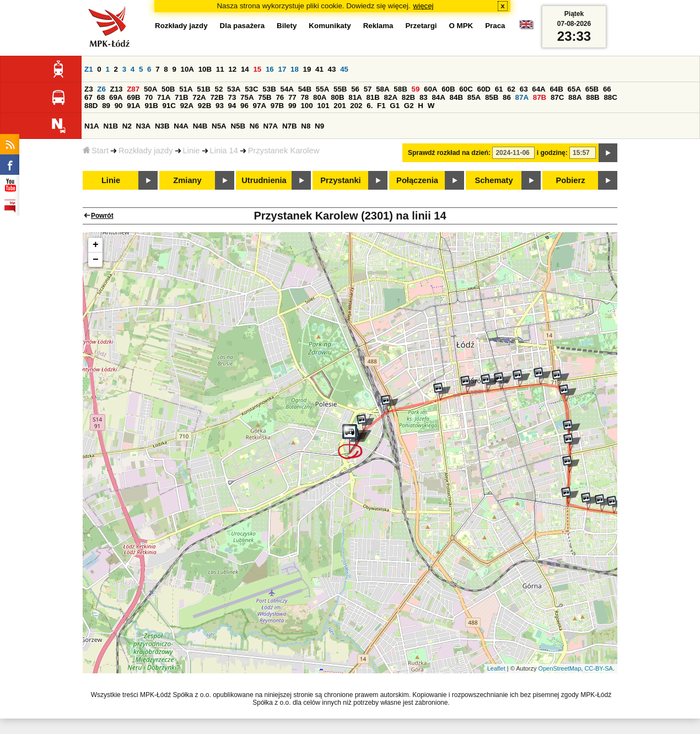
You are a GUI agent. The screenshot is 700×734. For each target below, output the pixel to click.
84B (456, 97)
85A (474, 97)
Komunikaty (330, 26)
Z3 (89, 89)
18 (295, 69)
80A (320, 97)
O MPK (461, 26)
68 (101, 97)
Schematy (494, 180)
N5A (219, 126)
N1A (92, 126)
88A (575, 97)
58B (400, 89)
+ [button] (96, 245)
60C (466, 89)
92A (187, 106)
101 (323, 106)
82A (391, 97)
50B (168, 89)
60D (484, 89)
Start (96, 151)
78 (305, 97)
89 (106, 106)
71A (164, 97)
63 (524, 89)
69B (133, 97)
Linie (192, 151)
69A (116, 97)
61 (499, 89)
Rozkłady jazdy (146, 151)
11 (220, 69)
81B (373, 97)
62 (511, 89)
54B (305, 89)
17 (282, 69)
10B (205, 69)
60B (448, 89)
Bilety (287, 26)
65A (574, 89)
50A (150, 89)
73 (232, 97)
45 (344, 69)
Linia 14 (224, 151)
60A (430, 89)
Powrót (102, 216)
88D (91, 106)
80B (337, 97)
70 (149, 97)
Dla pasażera (243, 26)
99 (292, 106)
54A (287, 89)
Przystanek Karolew (284, 151)
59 (416, 89)
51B (203, 89)
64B (556, 89)
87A (522, 97)
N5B (238, 126)
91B (151, 106)
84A (438, 97)
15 (257, 69)
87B (540, 97)
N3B (162, 126)
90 (119, 106)
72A (199, 97)
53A (234, 89)
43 (332, 69)
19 (307, 69)
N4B (200, 126)
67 (88, 97)
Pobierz (571, 180)
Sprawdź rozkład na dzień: (449, 153)
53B (269, 89)
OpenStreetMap (560, 668)
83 (424, 97)
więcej (424, 6)
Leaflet (496, 668)
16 (270, 69)
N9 (319, 126)
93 (220, 106)
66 (607, 89)
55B (340, 89)
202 (356, 106)
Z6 (101, 89)
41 (319, 69)
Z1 (89, 69)
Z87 (133, 89)
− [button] (96, 260)
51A (186, 89)
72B (217, 97)
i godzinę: (552, 153)
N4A (181, 126)
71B (181, 97)
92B (204, 106)
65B (592, 89)
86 (507, 97)
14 (245, 69)
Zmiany (187, 180)
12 (232, 69)
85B (492, 97)
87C (557, 97)
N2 (127, 126)
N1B (111, 126)
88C (610, 97)
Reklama (378, 26)
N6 (254, 126)
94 (232, 106)
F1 (381, 106)
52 (219, 89)
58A (383, 89)
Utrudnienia (264, 180)
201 (340, 106)
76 (280, 97)
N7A (271, 126)
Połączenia (417, 180)
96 (244, 106)
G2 (409, 106)
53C (251, 89)
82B (408, 97)
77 (292, 97)
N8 (306, 126)
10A (187, 69)
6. (370, 106)
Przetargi (421, 26)
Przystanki (340, 180)
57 (368, 89)
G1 (395, 106)
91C (169, 106)
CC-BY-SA (599, 668)
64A (539, 89)
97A (260, 106)
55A (322, 89)
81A (355, 97)
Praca (495, 26)
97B (277, 106)
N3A (144, 126)
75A (247, 97)
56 (355, 89)
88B (593, 97)
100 (306, 106)
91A (133, 106)
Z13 (117, 89)
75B (265, 97)
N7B (290, 126)
